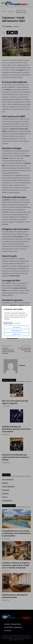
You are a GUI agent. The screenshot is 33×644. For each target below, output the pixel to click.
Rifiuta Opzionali (16, 331)
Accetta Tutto (16, 334)
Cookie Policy (8, 323)
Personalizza (17, 327)
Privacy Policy (17, 323)
